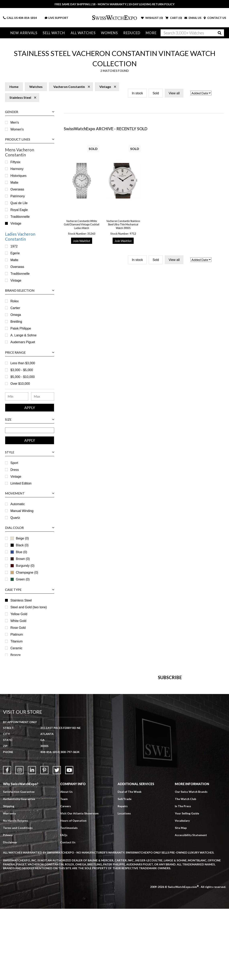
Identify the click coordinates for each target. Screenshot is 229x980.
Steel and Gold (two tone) (29, 607)
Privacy (8, 906)
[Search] (192, 33)
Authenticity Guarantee (19, 870)
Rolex (15, 301)
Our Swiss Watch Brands (191, 863)
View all (174, 93)
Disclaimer (10, 913)
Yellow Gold (19, 614)
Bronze (16, 655)
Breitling (16, 322)
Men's (15, 123)
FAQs (64, 906)
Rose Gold (18, 628)
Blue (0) (19, 552)
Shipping (9, 877)
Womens (109, 33)
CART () (174, 18)
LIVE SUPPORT (56, 18)
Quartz (15, 518)
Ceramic (16, 648)
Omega (16, 315)
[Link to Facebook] (7, 841)
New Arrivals (24, 33)
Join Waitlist (82, 241)
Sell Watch (54, 33)
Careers (66, 877)
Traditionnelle (20, 217)
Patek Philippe (21, 328)
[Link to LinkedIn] (32, 841)
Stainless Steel (21, 600)
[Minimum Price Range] (17, 396)
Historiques (18, 176)
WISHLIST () (152, 18)
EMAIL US (193, 18)
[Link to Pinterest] (44, 841)
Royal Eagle (19, 210)
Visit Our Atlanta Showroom (79, 885)
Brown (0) (20, 559)
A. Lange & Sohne (23, 335)
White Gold (18, 621)
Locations (124, 885)
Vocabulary (182, 892)
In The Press (183, 877)
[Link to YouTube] (69, 841)
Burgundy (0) (22, 566)
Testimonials (69, 899)
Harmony (17, 169)
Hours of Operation (73, 892)
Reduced (132, 33)
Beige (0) (20, 538)
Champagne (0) (24, 572)
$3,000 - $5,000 (22, 370)
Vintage (16, 223)
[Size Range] (30, 430)
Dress (15, 470)
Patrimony (18, 196)
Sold (156, 93)
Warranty (9, 885)
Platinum (17, 635)
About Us (66, 863)
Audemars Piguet (23, 342)
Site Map (181, 899)
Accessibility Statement (191, 906)
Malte (14, 183)
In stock (137, 93)
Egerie (15, 253)
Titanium (17, 641)
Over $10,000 (20, 384)
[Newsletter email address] (132, 731)
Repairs (123, 877)
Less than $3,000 (23, 363)
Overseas (17, 189)
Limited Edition (21, 483)
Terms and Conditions (18, 899)
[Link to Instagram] (19, 841)
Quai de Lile (19, 203)
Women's (17, 129)
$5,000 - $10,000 (23, 377)
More (151, 33)
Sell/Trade (125, 870)
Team (64, 870)
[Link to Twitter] (57, 841)
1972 (14, 246)
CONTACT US (215, 18)
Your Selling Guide (187, 885)
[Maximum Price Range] (43, 396)
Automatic (18, 504)
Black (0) (19, 545)
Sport (14, 463)
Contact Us (68, 913)
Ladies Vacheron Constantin (20, 236)
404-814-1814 (27, 18)
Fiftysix (15, 162)
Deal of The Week (130, 863)
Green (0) (20, 579)
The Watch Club (185, 870)
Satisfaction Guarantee (19, 863)
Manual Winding (22, 511)
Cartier (15, 308)
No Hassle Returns (15, 892)
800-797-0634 (70, 823)
